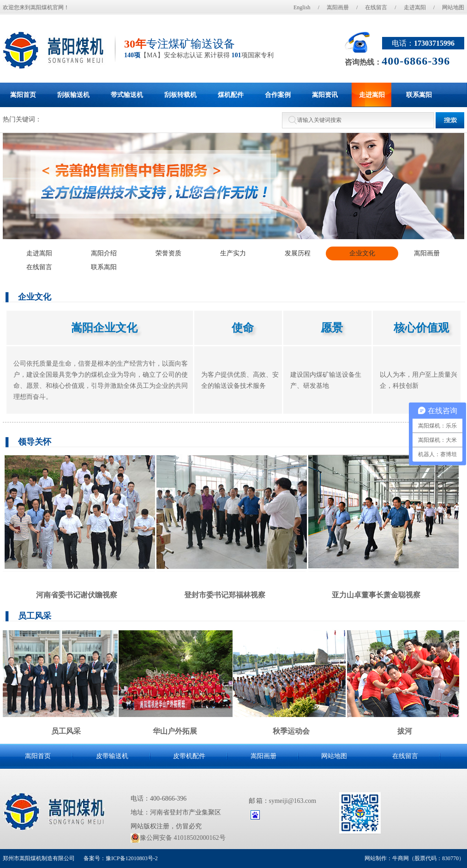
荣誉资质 (168, 253)
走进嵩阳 (415, 7)
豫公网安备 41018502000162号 (178, 838)
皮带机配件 (189, 756)
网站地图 (453, 7)
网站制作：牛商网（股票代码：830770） (414, 858)
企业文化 (362, 253)
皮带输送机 (112, 756)
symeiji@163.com (293, 801)
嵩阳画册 (338, 7)
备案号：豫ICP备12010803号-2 (120, 858)
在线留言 (376, 7)
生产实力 (233, 253)
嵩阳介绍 (104, 253)
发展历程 (298, 253)
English (302, 7)
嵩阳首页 (38, 756)
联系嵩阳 (104, 267)
